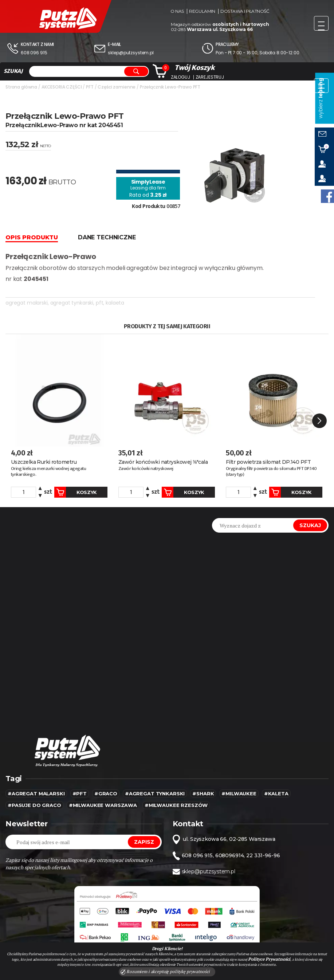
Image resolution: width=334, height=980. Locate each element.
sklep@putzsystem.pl (131, 53)
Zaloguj (180, 77)
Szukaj (310, 525)
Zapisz (144, 842)
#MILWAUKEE (239, 793)
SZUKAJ (13, 71)
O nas (177, 11)
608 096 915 (34, 53)
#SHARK (203, 793)
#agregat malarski (36, 793)
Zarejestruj (210, 77)
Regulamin (202, 11)
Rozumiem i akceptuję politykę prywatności (165, 972)
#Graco (106, 793)
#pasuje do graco (34, 805)
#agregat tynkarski (155, 793)
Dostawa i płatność (245, 11)
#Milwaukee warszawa (103, 805)
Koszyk (76, 492)
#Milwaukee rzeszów (176, 805)
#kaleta (276, 793)
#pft (80, 793)
